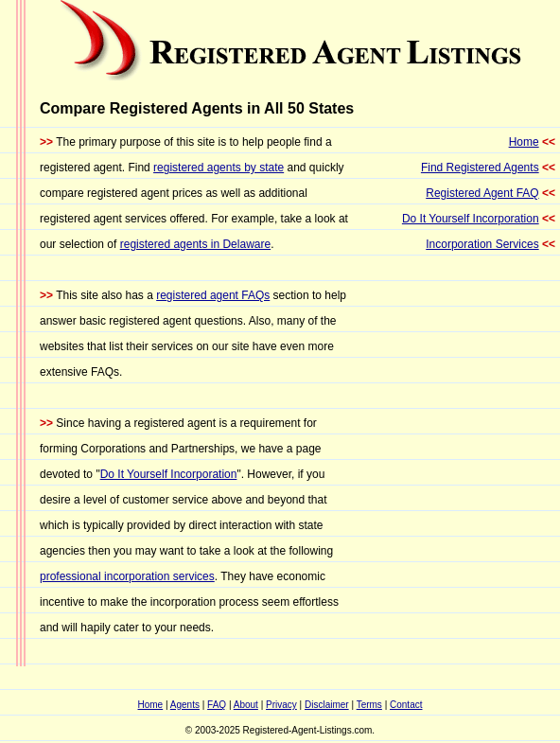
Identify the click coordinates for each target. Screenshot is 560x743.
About (246, 705)
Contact (406, 705)
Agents (185, 705)
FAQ (217, 705)
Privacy (281, 705)
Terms (369, 705)
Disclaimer (327, 705)
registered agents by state (219, 168)
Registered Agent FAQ (482, 193)
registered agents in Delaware (195, 244)
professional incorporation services (127, 576)
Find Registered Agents (480, 168)
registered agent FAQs (213, 295)
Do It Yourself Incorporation (169, 474)
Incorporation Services (482, 244)
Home (524, 142)
